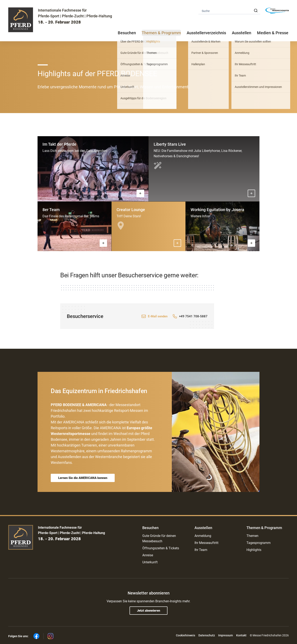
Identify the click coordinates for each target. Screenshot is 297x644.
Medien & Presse (273, 33)
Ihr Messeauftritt (206, 543)
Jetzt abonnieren (148, 611)
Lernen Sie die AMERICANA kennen (83, 478)
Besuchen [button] (127, 33)
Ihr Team (201, 550)
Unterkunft (150, 562)
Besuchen (150, 528)
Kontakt (241, 635)
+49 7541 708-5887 (193, 316)
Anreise (148, 555)
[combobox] (229, 11)
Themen (252, 536)
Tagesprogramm (259, 543)
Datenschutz (207, 635)
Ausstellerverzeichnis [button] (206, 33)
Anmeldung (203, 536)
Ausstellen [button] (242, 33)
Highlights (254, 550)
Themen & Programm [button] (161, 33)
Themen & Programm (264, 528)
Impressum (226, 635)
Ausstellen (203, 528)
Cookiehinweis (186, 635)
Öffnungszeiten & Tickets (161, 548)
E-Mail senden (158, 316)
